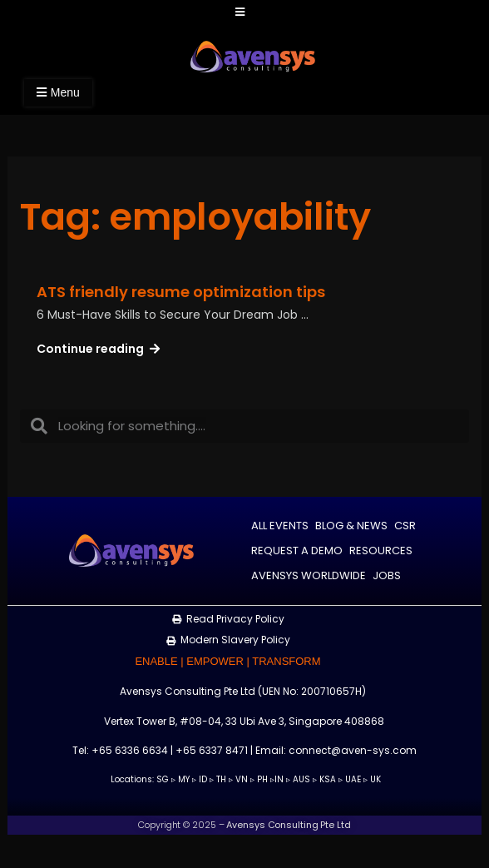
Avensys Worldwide (309, 575)
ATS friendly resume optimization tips (181, 292)
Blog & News (351, 526)
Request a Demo (297, 551)
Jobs (387, 575)
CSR (405, 526)
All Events (280, 526)
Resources (381, 551)
